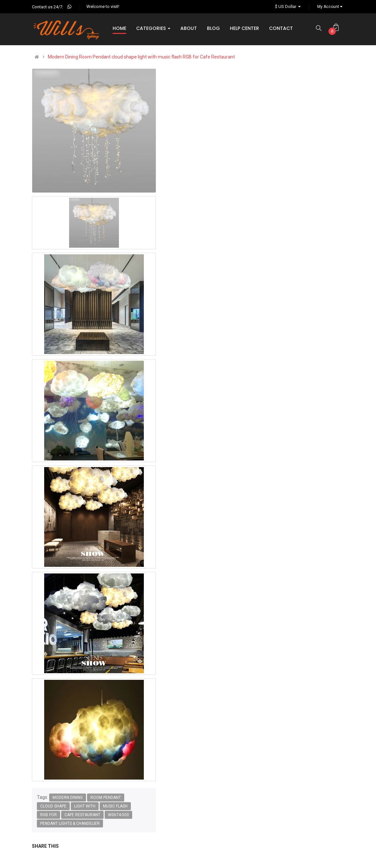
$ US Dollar (289, 6)
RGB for (48, 815)
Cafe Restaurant (82, 815)
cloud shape (53, 806)
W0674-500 (118, 815)
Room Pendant (106, 798)
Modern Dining (68, 798)
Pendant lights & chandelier (70, 823)
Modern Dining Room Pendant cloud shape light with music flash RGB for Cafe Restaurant (141, 57)
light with (85, 806)
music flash (115, 806)
